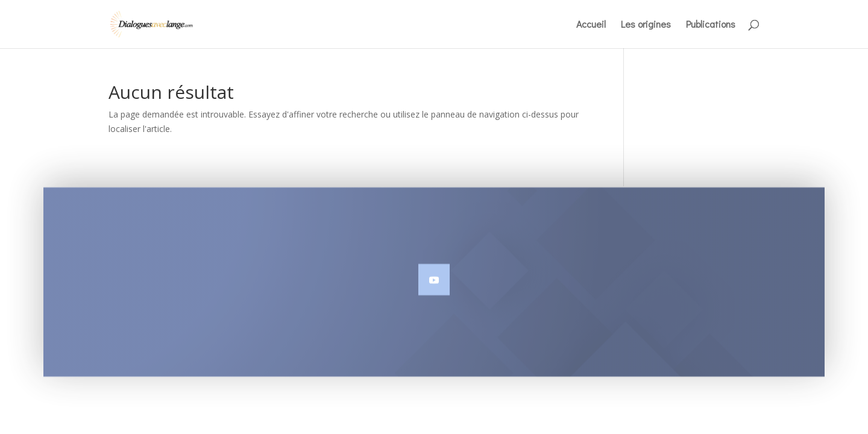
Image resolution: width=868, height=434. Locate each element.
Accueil (591, 25)
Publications (711, 25)
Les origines (646, 25)
